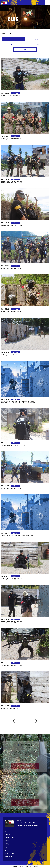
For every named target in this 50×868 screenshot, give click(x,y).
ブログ (7, 850)
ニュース (25, 49)
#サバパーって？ (9, 835)
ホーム (4, 33)
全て (14, 39)
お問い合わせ (9, 857)
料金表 (7, 841)
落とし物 (13, 44)
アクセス (7, 844)
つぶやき (37, 44)
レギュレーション (10, 838)
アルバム (37, 39)
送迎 (6, 847)
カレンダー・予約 (10, 854)
